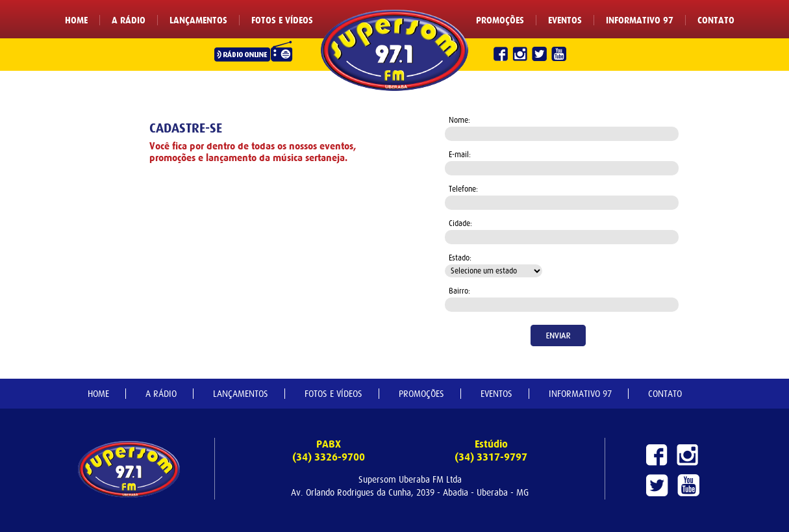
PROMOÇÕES (500, 21)
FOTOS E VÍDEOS (282, 21)
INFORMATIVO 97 (640, 21)
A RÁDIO (129, 21)
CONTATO (716, 21)
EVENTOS (565, 21)
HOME (76, 21)
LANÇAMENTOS (198, 21)
